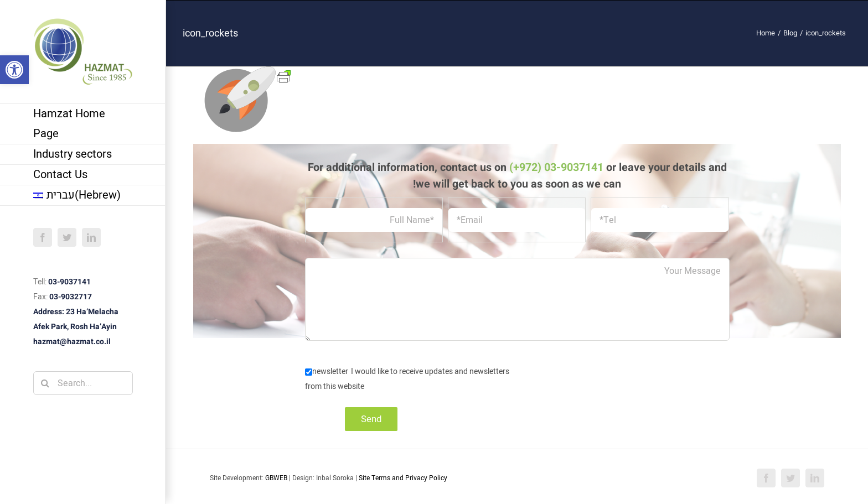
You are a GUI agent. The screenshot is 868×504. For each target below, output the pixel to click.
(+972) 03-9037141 (556, 167)
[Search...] (83, 383)
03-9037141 (69, 282)
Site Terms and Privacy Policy (403, 478)
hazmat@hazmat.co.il (72, 342)
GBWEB (276, 478)
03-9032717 (71, 297)
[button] (14, 70)
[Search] (45, 383)
